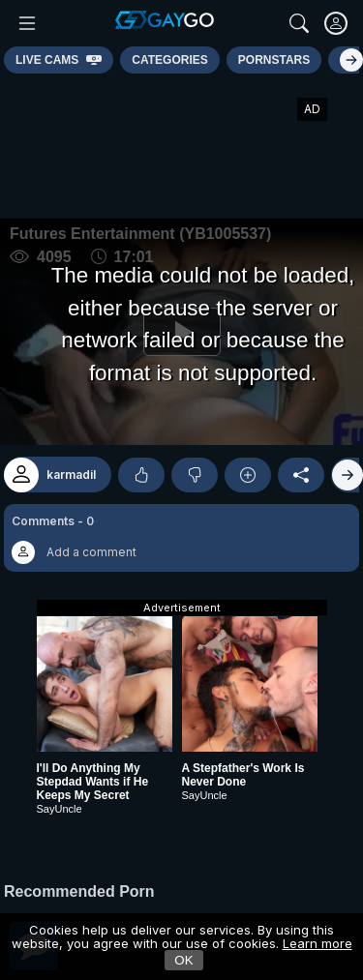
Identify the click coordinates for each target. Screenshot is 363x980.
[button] (181, 538)
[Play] (181, 332)
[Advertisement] (182, 146)
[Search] (299, 23)
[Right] (351, 60)
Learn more (318, 943)
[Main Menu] (27, 23)
